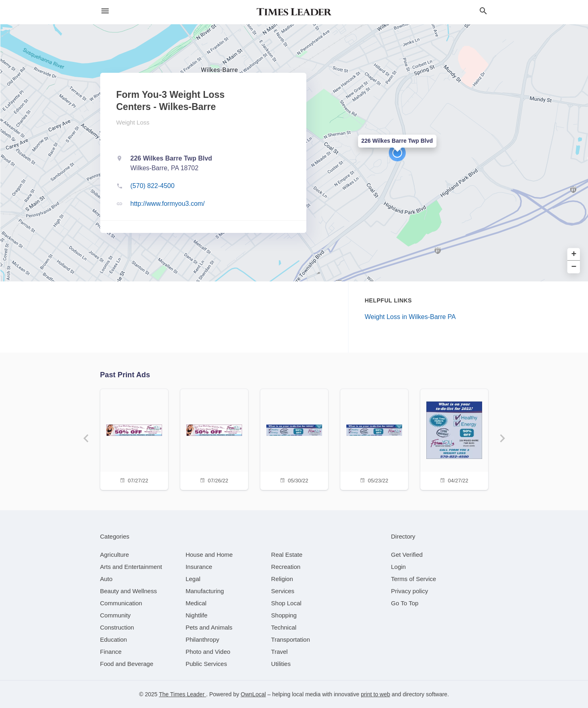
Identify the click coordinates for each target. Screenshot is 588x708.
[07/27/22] (134, 439)
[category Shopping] (284, 615)
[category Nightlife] (196, 615)
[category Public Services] (206, 664)
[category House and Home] (209, 555)
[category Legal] (193, 579)
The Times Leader (182, 694)
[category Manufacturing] (205, 591)
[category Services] (283, 591)
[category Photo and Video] (208, 652)
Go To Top (405, 603)
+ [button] (574, 255)
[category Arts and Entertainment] (131, 567)
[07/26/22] (214, 439)
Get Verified (407, 555)
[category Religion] (282, 579)
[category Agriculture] (115, 555)
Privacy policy (410, 591)
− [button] (574, 267)
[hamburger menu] (105, 11)
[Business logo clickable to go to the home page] (294, 12)
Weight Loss (133, 122)
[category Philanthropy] (202, 639)
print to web (375, 694)
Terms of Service (414, 579)
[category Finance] (111, 652)
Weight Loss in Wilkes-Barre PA (410, 317)
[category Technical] (284, 627)
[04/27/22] (454, 439)
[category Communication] (121, 603)
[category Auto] (106, 579)
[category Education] (114, 639)
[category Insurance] (199, 567)
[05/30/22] (294, 439)
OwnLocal (253, 694)
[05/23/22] (374, 439)
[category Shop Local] (286, 603)
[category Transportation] (291, 639)
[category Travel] (279, 652)
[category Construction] (117, 627)
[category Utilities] (281, 664)
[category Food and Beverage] (127, 664)
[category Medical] (196, 603)
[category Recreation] (286, 567)
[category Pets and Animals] (209, 627)
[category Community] (116, 615)
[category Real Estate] (287, 555)
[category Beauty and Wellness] (129, 591)
